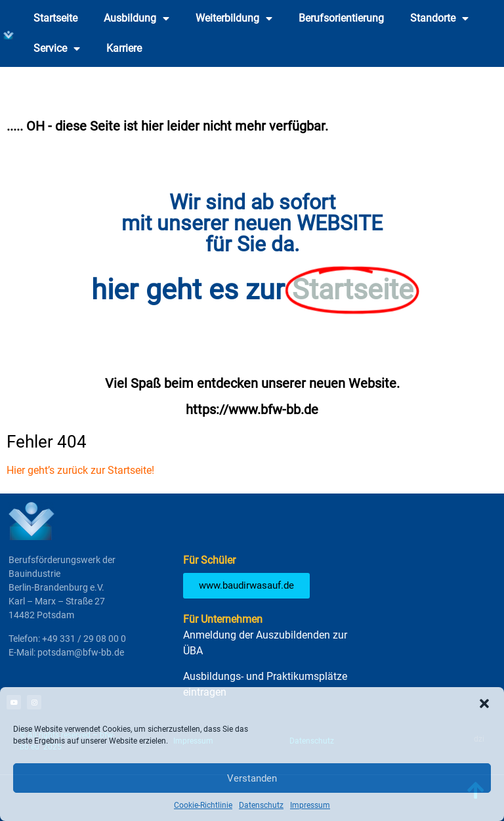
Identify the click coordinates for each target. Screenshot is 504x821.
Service (57, 49)
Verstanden (252, 778)
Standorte (439, 18)
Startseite (55, 18)
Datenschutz (261, 805)
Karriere (124, 48)
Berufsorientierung (341, 18)
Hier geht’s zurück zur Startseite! (80, 470)
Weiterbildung (234, 18)
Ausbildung (136, 18)
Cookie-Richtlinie (203, 805)
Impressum (310, 805)
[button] (484, 704)
